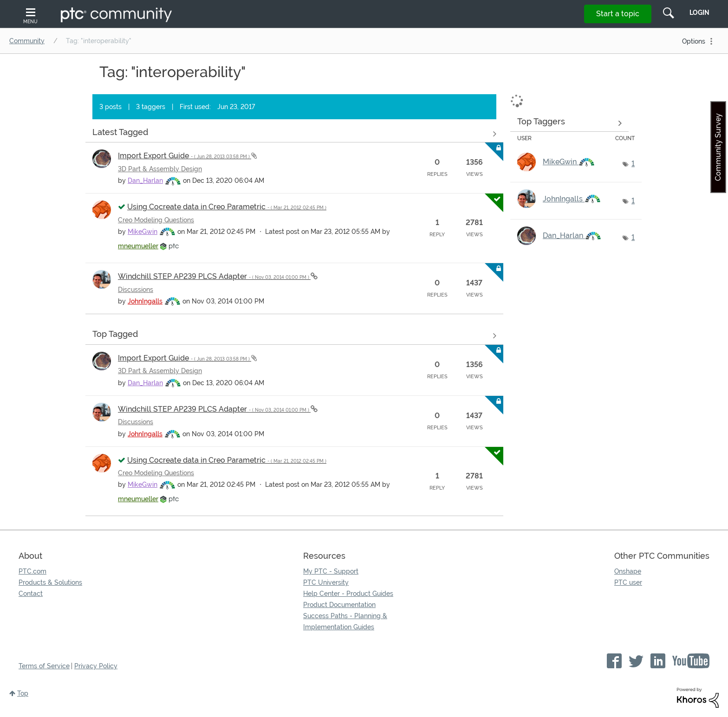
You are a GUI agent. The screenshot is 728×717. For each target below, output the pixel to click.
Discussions (136, 290)
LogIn (699, 13)
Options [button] (694, 41)
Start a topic (618, 14)
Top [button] (23, 693)
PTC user (628, 582)
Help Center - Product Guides (348, 594)
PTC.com (32, 571)
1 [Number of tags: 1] (633, 164)
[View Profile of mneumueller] (138, 246)
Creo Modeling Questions (156, 220)
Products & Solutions (50, 582)
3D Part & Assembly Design (160, 169)
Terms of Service (44, 666)
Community (27, 41)
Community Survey (718, 147)
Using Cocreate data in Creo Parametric (227, 207)
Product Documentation (339, 605)
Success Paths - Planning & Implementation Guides (345, 621)
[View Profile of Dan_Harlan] (145, 181)
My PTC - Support (331, 571)
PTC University (326, 582)
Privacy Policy (96, 666)
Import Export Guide (185, 156)
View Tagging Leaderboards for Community (569, 123)
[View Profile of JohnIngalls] (145, 301)
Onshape (628, 571)
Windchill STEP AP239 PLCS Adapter (214, 276)
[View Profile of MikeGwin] (143, 232)
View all (294, 134)
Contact (31, 594)
